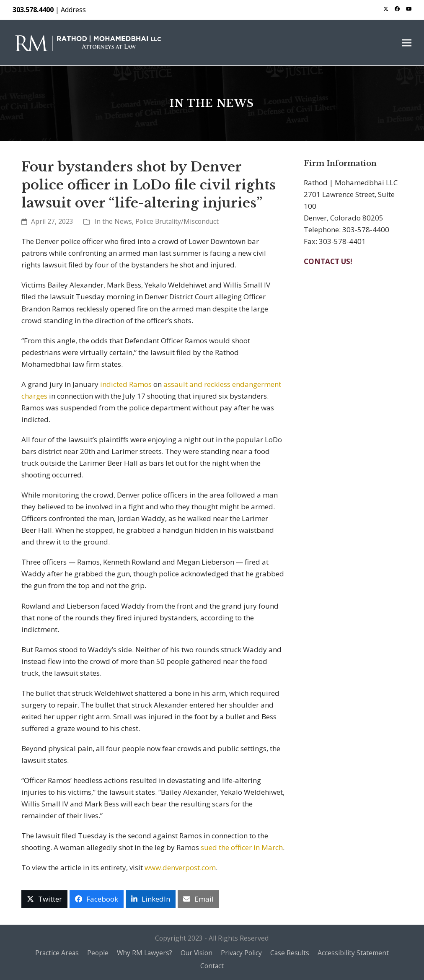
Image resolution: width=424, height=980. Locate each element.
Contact (212, 966)
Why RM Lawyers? (145, 953)
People (98, 953)
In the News (113, 221)
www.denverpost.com (180, 867)
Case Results (290, 953)
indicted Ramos (126, 384)
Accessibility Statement (353, 953)
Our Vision (196, 953)
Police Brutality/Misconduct (177, 221)
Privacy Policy (241, 953)
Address (73, 10)
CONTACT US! (328, 261)
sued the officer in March (242, 847)
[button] (407, 43)
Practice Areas (57, 953)
